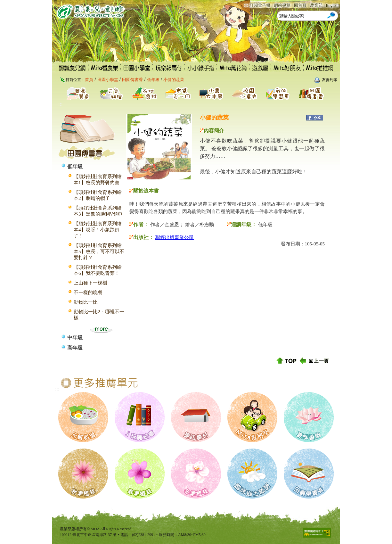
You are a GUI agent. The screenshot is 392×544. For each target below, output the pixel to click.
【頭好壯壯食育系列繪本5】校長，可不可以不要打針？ (99, 251)
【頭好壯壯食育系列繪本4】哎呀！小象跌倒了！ (98, 230)
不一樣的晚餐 (88, 293)
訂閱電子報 (260, 5)
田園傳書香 (132, 80)
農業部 (316, 5)
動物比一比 (86, 302)
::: (246, 5)
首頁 (89, 80)
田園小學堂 (108, 80)
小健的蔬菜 (174, 80)
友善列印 (330, 80)
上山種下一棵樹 (90, 283)
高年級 (75, 348)
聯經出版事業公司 (175, 237)
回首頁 (300, 5)
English (332, 5)
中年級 (75, 338)
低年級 (153, 80)
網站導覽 (282, 5)
